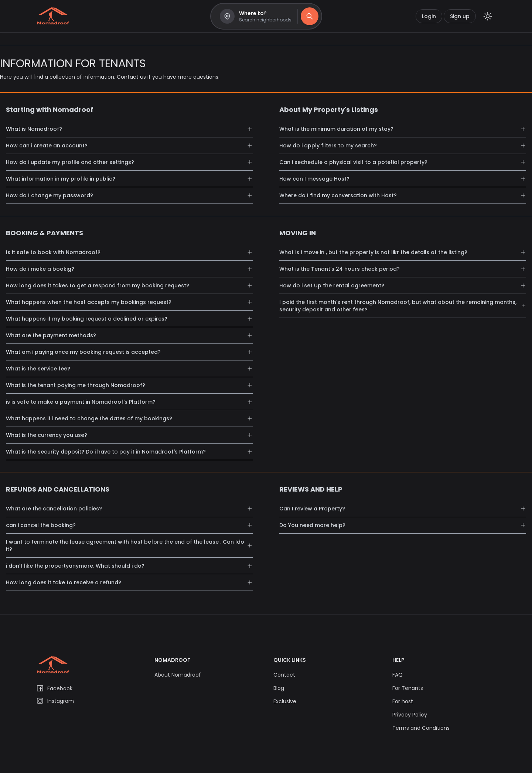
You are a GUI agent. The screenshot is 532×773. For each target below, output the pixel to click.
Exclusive (285, 701)
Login (429, 16)
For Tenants (408, 688)
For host (403, 701)
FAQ (398, 675)
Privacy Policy (410, 715)
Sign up (460, 16)
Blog (279, 688)
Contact (284, 675)
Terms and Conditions (421, 728)
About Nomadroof (178, 675)
